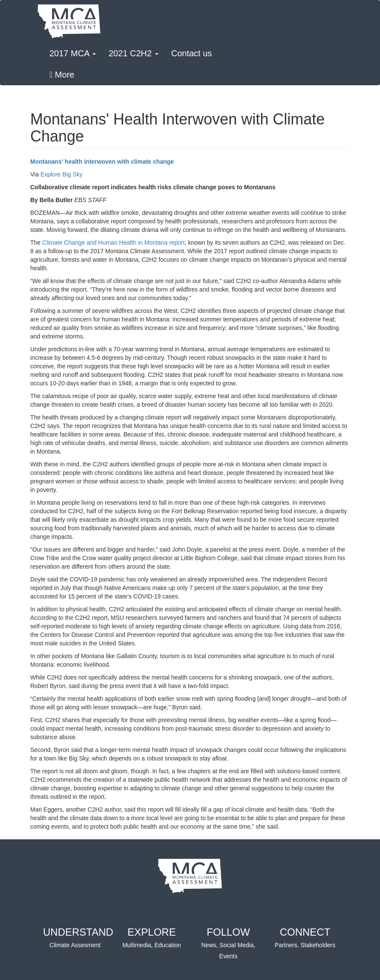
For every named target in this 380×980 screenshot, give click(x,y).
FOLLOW (228, 943)
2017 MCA (73, 53)
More (62, 75)
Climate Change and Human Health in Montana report (114, 243)
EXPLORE (152, 938)
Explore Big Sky (62, 174)
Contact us (192, 53)
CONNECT (305, 938)
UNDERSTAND (78, 938)
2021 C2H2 (134, 53)
